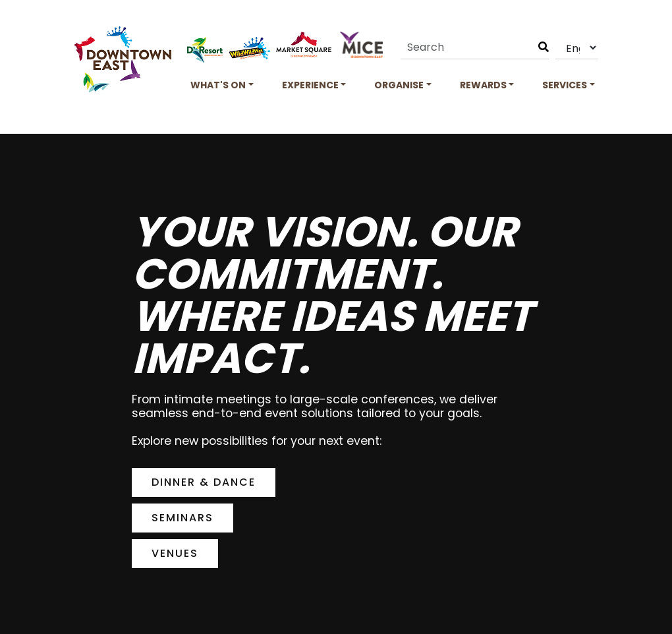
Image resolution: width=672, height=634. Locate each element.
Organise (399, 85)
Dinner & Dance (204, 482)
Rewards (483, 85)
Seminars (182, 518)
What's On (218, 85)
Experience (310, 85)
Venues (175, 553)
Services (565, 85)
